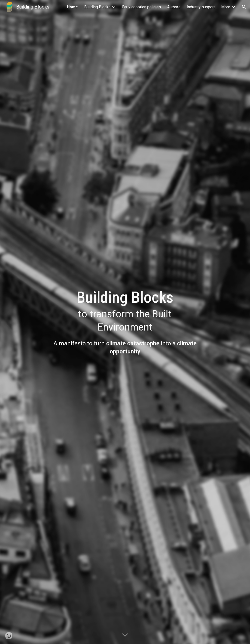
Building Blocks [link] (97, 7)
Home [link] (72, 7)
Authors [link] (174, 7)
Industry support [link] (201, 7)
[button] (244, 7)
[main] (125, 311)
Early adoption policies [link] (141, 7)
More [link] (226, 7)
